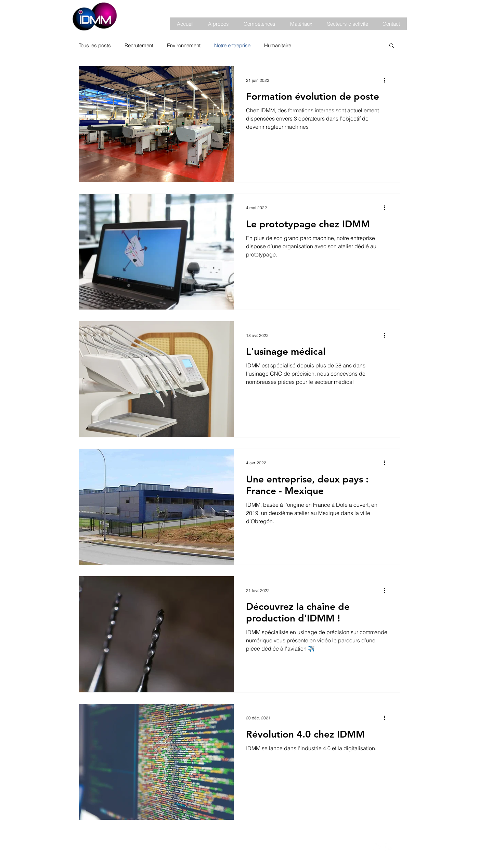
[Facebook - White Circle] (377, 847)
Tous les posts (95, 45)
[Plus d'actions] (387, 80)
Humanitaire (278, 45)
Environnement (184, 45)
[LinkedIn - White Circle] (388, 847)
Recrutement (139, 45)
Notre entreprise (232, 45)
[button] (218, 24)
